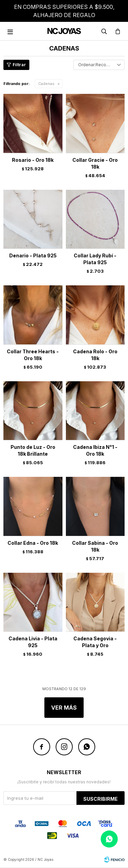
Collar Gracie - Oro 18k (95, 163)
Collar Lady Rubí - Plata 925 (95, 259)
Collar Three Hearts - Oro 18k (33, 355)
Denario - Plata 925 (33, 255)
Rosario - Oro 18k (33, 160)
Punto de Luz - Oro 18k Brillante (33, 450)
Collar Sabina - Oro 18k (95, 546)
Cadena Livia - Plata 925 (33, 642)
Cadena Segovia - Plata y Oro (95, 642)
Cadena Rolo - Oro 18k (95, 355)
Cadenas (46, 84)
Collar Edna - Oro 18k (33, 543)
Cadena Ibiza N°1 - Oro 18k (95, 450)
